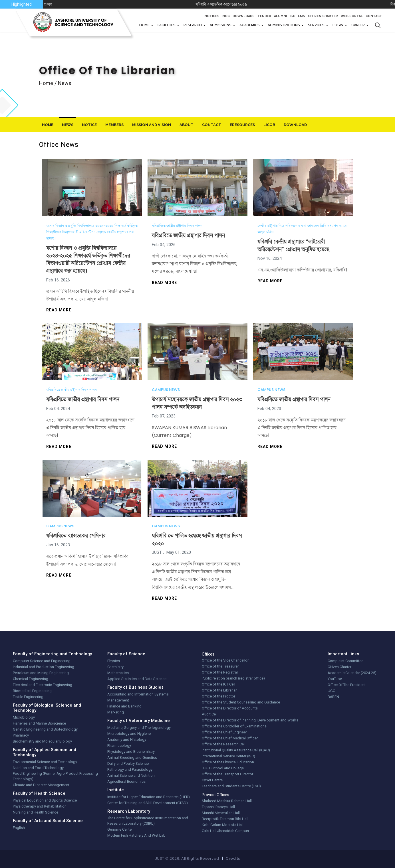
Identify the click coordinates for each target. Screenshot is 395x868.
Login (338, 25)
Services (317, 25)
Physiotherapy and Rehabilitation (40, 806)
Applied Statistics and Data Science (137, 679)
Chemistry (115, 667)
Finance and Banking (124, 706)
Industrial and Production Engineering (44, 667)
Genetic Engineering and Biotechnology (45, 729)
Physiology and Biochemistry (131, 752)
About (187, 125)
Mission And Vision (152, 125)
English (19, 828)
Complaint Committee (345, 661)
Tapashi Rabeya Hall (218, 807)
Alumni (280, 16)
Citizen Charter (323, 16)
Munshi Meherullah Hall (221, 813)
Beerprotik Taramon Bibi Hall (225, 819)
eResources (242, 125)
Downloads (244, 16)
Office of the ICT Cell (218, 684)
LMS (302, 16)
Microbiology (24, 717)
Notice (89, 125)
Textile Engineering (28, 697)
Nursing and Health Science (36, 812)
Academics (250, 25)
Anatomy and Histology (127, 740)
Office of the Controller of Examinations (234, 726)
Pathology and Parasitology (130, 769)
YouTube (335, 679)
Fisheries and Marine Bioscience (39, 723)
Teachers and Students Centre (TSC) (231, 786)
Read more (59, 310)
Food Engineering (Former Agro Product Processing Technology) (55, 776)
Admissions (221, 25)
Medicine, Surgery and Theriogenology (139, 728)
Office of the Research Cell (224, 744)
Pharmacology (119, 746)
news (65, 83)
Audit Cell (210, 714)
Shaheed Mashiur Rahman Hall (227, 801)
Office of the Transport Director (227, 774)
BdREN (333, 697)
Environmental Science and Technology (45, 762)
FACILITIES (167, 25)
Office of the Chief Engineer (224, 732)
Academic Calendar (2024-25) (352, 673)
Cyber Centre (212, 780)
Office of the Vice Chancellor (225, 660)
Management (118, 700)
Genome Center (120, 829)
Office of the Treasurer (220, 666)
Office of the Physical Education (228, 762)
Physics (114, 661)
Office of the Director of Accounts (230, 708)
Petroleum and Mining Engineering (41, 673)
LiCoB (269, 125)
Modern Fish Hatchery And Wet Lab (136, 835)
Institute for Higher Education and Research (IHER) (149, 797)
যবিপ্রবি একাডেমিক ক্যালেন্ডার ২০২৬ (239, 4)
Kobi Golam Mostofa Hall (223, 825)
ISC (292, 16)
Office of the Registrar (220, 672)
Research (193, 25)
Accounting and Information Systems (138, 694)
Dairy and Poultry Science (128, 763)
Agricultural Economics (126, 781)
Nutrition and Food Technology (38, 768)
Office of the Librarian (220, 690)
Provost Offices (215, 795)
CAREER (358, 25)
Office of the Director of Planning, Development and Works (250, 720)
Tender (264, 16)
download (295, 125)
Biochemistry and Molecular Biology (42, 741)
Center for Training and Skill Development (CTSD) (148, 803)
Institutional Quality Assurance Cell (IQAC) (236, 750)
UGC (331, 691)
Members (114, 125)
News (68, 125)
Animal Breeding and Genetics (132, 758)
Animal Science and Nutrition (131, 775)
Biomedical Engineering (32, 691)
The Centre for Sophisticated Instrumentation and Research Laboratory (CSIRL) (148, 821)
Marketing (116, 712)
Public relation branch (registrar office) (233, 678)
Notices (212, 16)
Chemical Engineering (31, 679)
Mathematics (118, 673)
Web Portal (352, 16)
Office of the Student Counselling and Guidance (241, 702)
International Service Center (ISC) (228, 756)
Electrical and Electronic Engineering (43, 685)
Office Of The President (347, 685)
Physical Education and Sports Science (45, 800)
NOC (226, 16)
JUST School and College (223, 768)
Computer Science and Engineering (42, 661)
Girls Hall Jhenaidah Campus (225, 831)
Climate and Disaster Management (41, 785)
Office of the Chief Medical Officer (230, 738)
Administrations (284, 25)
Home (145, 25)
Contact (374, 16)
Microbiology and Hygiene (129, 734)
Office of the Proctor (218, 696)
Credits (233, 858)
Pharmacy (21, 735)
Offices (208, 654)
